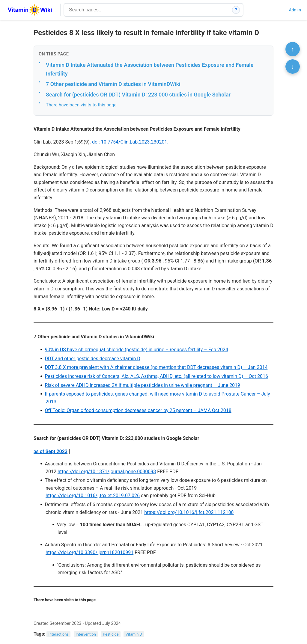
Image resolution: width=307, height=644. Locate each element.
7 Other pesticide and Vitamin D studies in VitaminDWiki (113, 84)
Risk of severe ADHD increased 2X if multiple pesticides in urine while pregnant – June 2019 (142, 385)
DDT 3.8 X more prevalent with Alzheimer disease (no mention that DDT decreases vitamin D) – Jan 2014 (156, 367)
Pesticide (111, 634)
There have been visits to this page (81, 105)
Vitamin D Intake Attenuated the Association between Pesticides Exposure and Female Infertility (150, 69)
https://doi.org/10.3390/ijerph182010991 (89, 552)
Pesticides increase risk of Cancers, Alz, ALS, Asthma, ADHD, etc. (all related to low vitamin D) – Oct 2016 (156, 376)
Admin (295, 10)
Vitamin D (134, 634)
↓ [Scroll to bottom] (293, 67)
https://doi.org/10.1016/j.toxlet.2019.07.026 (93, 496)
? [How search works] (236, 10)
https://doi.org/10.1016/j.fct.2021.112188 (189, 512)
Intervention (86, 634)
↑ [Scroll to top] (293, 49)
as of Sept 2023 (51, 451)
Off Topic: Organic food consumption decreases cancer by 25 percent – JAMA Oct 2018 (138, 410)
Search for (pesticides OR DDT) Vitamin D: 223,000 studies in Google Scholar (138, 95)
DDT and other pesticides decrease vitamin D (92, 359)
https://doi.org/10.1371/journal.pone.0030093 (107, 472)
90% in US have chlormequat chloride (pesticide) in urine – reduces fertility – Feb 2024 (136, 350)
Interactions (59, 634)
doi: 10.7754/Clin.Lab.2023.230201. (130, 142)
